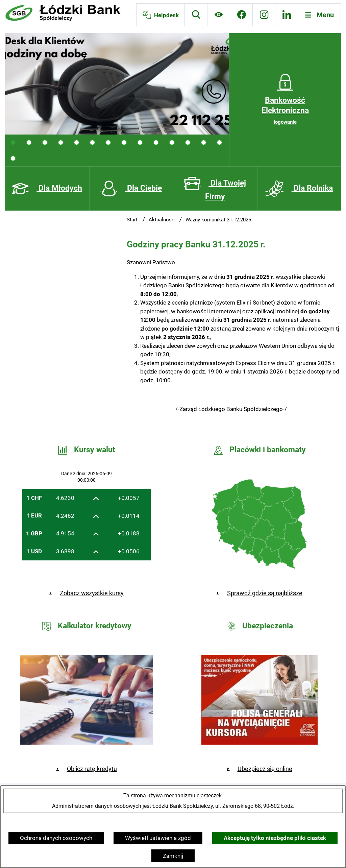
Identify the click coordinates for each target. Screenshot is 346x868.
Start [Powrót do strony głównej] (132, 220)
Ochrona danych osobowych (56, 838)
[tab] (13, 142)
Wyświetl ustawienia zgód (158, 838)
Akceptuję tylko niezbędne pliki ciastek (275, 838)
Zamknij (173, 856)
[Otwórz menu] (319, 15)
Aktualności (162, 220)
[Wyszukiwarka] (196, 15)
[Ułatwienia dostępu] (219, 15)
